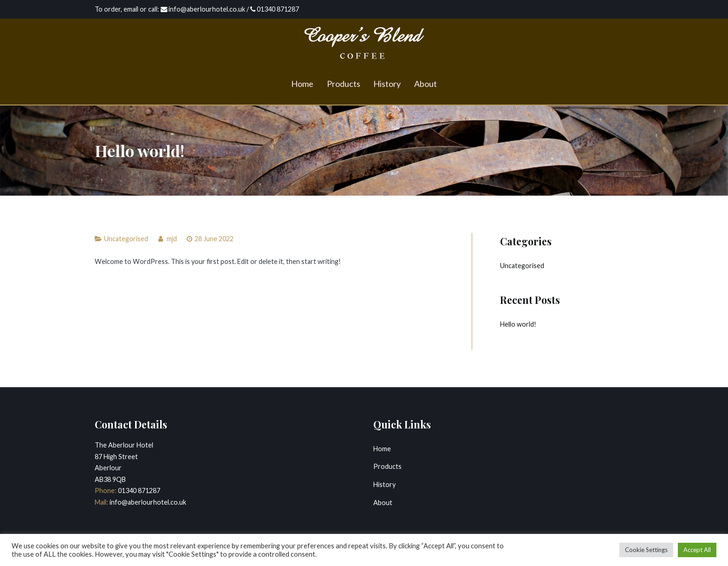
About (426, 84)
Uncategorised (126, 239)
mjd (172, 239)
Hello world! (518, 324)
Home (302, 84)
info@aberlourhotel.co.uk (147, 502)
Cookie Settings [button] (646, 550)
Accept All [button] (697, 550)
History (387, 84)
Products (344, 84)
